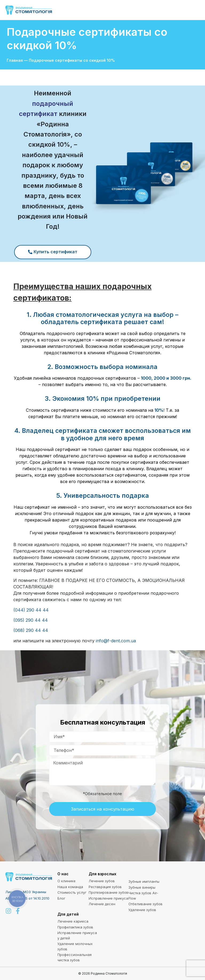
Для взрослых (102, 874)
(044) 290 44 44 (31, 610)
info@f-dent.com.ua (116, 641)
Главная (15, 60)
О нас (63, 874)
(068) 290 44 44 (31, 630)
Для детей (68, 914)
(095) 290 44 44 (31, 620)
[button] (195, 10)
